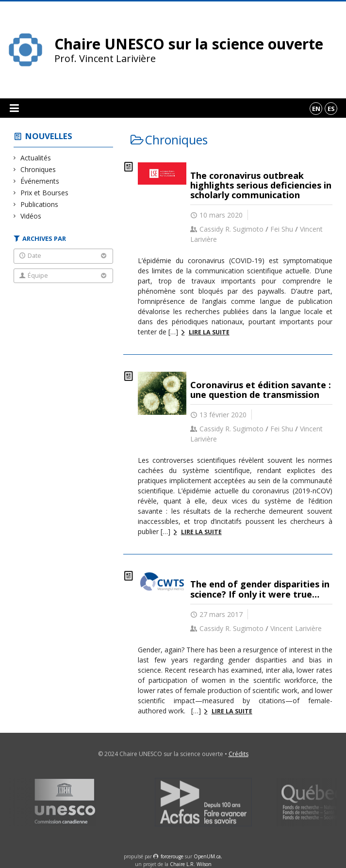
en (316, 109)
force (172, 856)
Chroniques (38, 169)
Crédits (239, 754)
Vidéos (31, 216)
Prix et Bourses (45, 193)
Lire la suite (209, 332)
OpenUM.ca (207, 856)
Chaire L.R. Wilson (191, 864)
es (331, 109)
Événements (40, 181)
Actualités (36, 158)
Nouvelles (49, 136)
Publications (40, 204)
